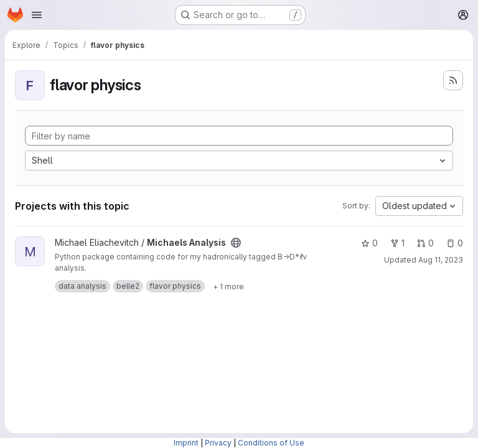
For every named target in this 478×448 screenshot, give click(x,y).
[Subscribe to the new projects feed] (453, 80)
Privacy (218, 443)
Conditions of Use (271, 443)
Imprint (186, 443)
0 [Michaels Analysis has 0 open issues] (455, 243)
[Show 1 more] (228, 286)
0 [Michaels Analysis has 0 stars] (369, 243)
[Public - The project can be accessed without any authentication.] (236, 243)
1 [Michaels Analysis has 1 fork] (397, 243)
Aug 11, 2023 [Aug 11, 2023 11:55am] (441, 260)
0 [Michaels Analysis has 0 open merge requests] (425, 243)
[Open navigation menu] (37, 15)
